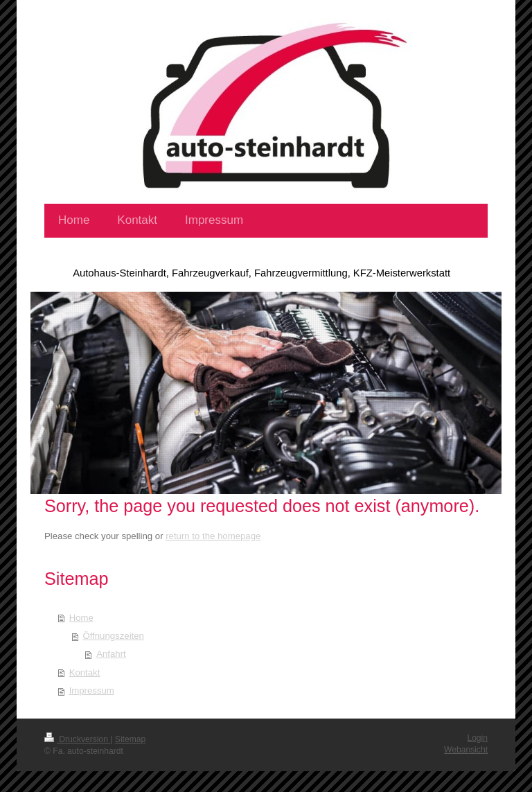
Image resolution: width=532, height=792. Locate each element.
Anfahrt (111, 654)
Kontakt (85, 672)
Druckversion (77, 739)
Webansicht (466, 750)
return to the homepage (213, 536)
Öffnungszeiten (113, 636)
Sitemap (130, 739)
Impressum (92, 690)
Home (81, 618)
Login (477, 738)
